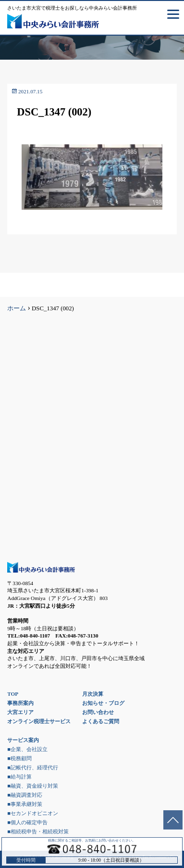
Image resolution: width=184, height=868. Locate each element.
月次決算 (93, 694)
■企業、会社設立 (27, 749)
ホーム (17, 308)
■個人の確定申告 (27, 822)
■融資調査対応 (25, 795)
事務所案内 (20, 703)
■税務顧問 (19, 758)
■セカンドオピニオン (33, 813)
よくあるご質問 (101, 721)
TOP (13, 694)
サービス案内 (23, 740)
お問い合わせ (98, 712)
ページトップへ (173, 820)
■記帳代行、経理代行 (33, 767)
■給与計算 (19, 777)
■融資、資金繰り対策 (33, 786)
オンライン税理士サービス (39, 721)
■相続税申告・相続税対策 (38, 831)
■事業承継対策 (25, 804)
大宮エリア (20, 712)
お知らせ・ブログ (103, 703)
